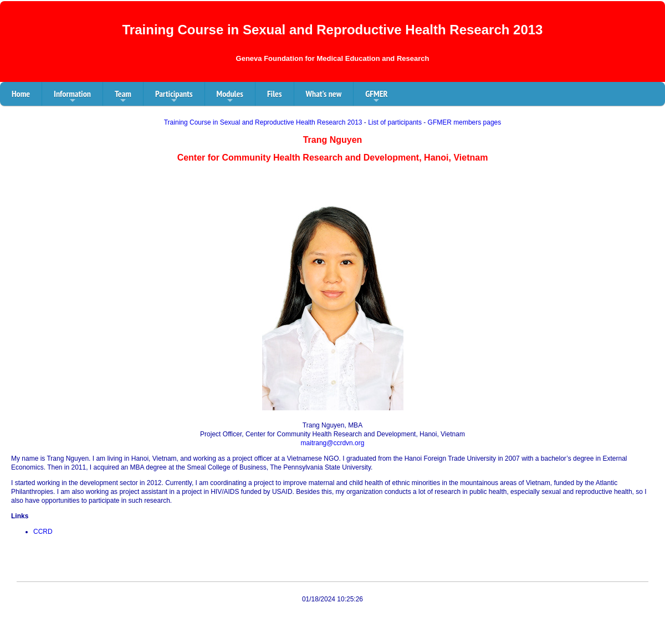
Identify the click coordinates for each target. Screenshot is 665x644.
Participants (174, 97)
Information (72, 97)
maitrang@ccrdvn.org (333, 443)
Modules (230, 97)
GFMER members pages (465, 122)
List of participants (395, 122)
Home (21, 94)
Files (275, 94)
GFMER (376, 97)
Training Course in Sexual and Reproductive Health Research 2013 (263, 122)
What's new (324, 94)
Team (123, 97)
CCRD (43, 532)
